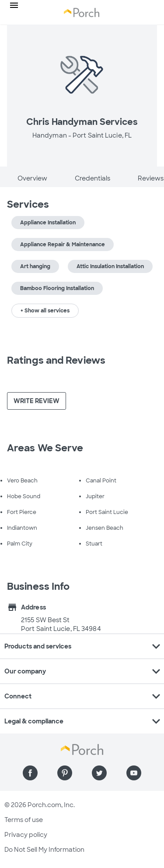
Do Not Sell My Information (44, 850)
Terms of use (24, 820)
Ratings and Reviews (56, 360)
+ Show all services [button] (45, 311)
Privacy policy (26, 835)
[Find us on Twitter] (99, 773)
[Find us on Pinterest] (65, 773)
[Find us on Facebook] (30, 773)
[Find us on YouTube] (134, 773)
